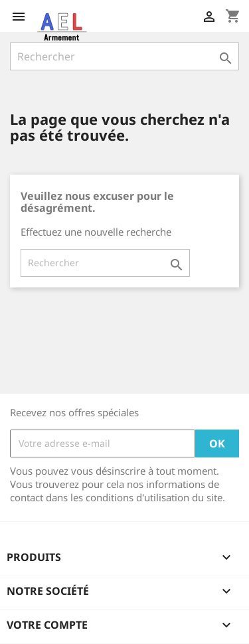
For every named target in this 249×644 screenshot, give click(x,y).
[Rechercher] (124, 56)
